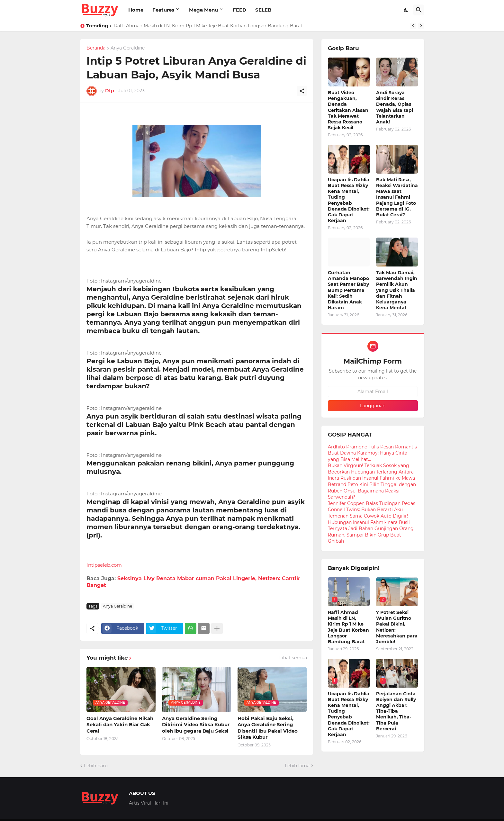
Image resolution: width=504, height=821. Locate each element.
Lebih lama (297, 766)
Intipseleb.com (104, 565)
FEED (239, 10)
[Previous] (413, 26)
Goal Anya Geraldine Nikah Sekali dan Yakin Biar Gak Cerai (120, 725)
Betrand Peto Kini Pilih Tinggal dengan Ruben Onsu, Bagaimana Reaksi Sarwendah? (372, 491)
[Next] (421, 26)
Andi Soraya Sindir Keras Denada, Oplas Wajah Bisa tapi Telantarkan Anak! (395, 107)
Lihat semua (293, 658)
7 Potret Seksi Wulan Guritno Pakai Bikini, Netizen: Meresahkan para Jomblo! (397, 627)
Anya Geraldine (128, 48)
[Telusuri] (419, 10)
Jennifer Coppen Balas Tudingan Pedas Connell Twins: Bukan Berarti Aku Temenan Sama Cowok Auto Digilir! (372, 510)
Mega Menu (203, 10)
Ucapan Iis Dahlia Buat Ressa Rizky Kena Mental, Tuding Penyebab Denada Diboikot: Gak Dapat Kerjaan (349, 200)
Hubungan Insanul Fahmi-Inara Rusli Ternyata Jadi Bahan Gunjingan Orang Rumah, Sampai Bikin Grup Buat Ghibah (371, 532)
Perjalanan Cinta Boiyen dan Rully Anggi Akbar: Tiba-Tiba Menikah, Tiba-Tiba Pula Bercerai (396, 711)
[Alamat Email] (373, 392)
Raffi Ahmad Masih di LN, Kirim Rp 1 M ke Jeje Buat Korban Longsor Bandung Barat (208, 26)
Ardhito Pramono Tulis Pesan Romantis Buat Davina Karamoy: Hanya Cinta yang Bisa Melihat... (372, 453)
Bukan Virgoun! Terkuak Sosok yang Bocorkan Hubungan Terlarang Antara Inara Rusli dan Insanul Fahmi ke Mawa (371, 472)
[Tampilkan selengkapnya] (217, 628)
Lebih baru (96, 766)
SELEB (263, 10)
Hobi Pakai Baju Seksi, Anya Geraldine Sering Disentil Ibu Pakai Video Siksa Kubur (268, 728)
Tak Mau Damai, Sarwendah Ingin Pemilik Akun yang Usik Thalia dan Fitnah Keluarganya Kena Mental (397, 290)
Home (136, 10)
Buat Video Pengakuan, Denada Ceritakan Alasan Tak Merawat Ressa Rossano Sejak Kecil (348, 110)
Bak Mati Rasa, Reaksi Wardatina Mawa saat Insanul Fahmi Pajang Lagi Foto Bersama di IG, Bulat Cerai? (397, 197)
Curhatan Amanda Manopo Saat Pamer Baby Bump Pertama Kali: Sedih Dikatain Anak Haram (348, 290)
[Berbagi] (302, 91)
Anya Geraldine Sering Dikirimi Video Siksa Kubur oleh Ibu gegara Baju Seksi (196, 725)
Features (163, 10)
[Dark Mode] (406, 10)
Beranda (96, 48)
